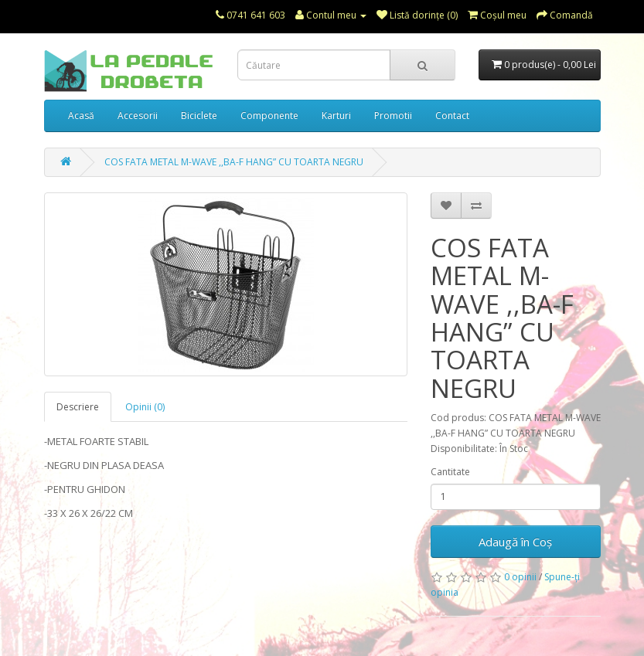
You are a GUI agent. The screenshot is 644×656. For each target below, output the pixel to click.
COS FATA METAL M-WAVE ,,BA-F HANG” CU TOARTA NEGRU (234, 162)
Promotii (393, 116)
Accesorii (138, 116)
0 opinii (520, 577)
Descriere (78, 407)
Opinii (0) (145, 407)
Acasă (81, 116)
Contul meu (331, 15)
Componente (269, 116)
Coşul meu (497, 15)
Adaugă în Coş (515, 542)
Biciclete (199, 116)
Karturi (336, 116)
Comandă (565, 15)
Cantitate (450, 472)
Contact (452, 116)
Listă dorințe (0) (417, 15)
